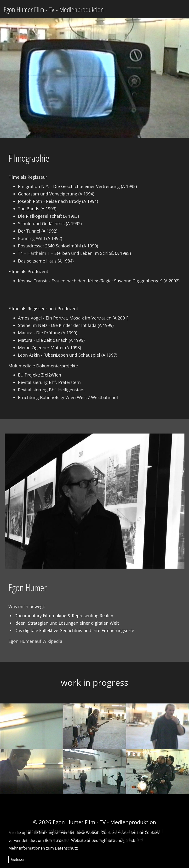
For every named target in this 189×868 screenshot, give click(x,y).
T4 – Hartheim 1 (34, 253)
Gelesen (18, 859)
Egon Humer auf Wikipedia (35, 641)
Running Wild (31, 238)
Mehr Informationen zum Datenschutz (43, 848)
